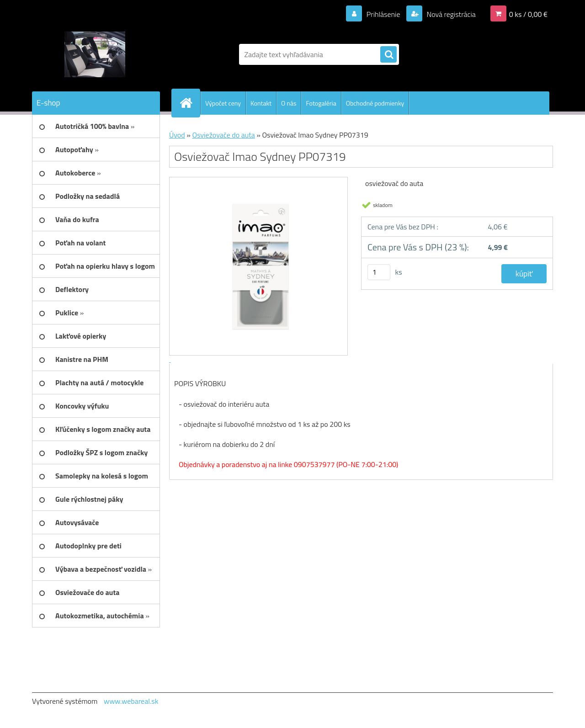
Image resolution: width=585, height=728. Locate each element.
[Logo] (95, 54)
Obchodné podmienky (375, 103)
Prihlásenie (383, 14)
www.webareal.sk (131, 701)
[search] (388, 55)
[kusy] (379, 272)
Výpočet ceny (223, 103)
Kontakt (261, 103)
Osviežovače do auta (223, 135)
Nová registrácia (450, 14)
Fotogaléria (321, 103)
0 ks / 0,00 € (528, 14)
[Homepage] (190, 103)
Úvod (177, 135)
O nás (289, 103)
